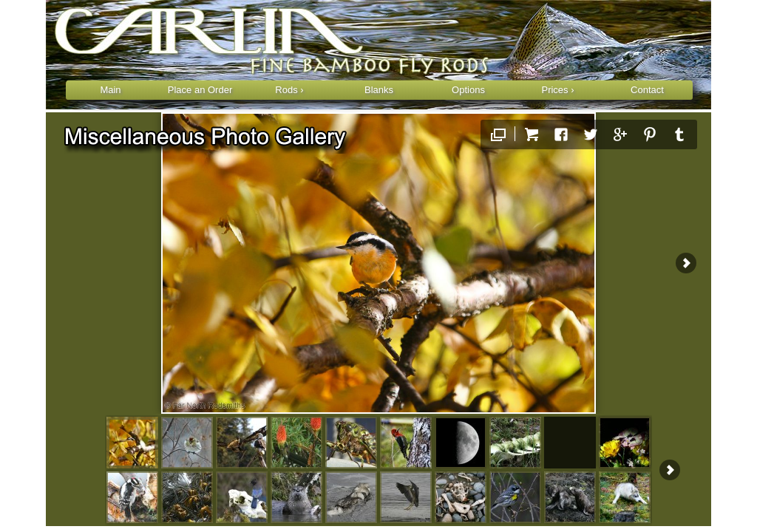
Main (110, 90)
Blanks (379, 90)
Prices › (557, 90)
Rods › (289, 90)
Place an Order (200, 90)
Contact (647, 90)
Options (468, 90)
